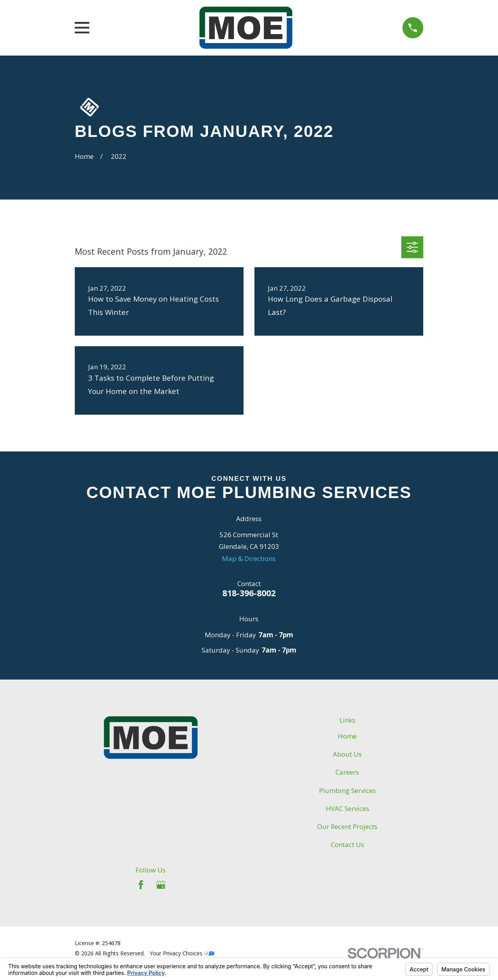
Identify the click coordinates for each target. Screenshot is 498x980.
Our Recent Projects (347, 826)
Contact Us (347, 844)
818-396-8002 (249, 593)
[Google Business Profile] (161, 885)
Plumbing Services (347, 790)
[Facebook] (141, 885)
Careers (347, 772)
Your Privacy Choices (182, 953)
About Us (347, 754)
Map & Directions (249, 558)
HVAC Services (347, 808)
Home (347, 736)
